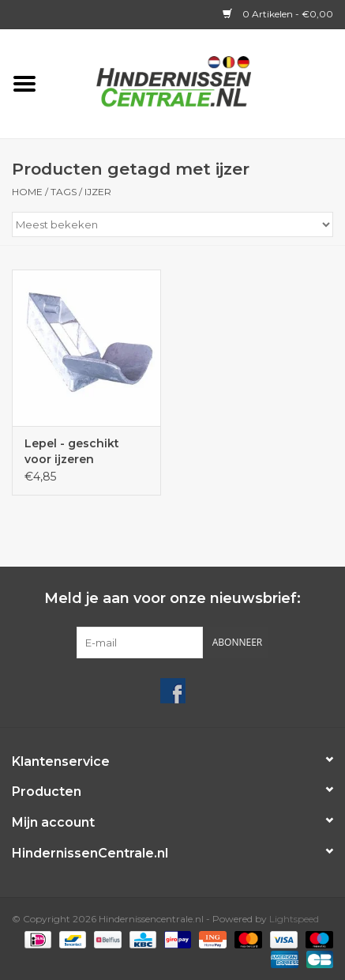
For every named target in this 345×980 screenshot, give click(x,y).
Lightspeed (294, 919)
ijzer (98, 192)
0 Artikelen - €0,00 (278, 14)
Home (27, 192)
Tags (64, 192)
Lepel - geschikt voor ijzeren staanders (72, 452)
